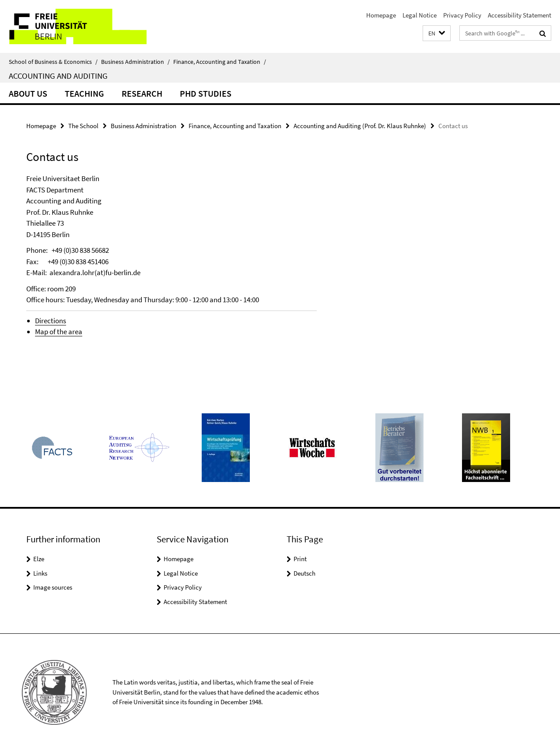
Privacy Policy (462, 15)
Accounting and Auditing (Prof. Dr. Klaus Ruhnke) (360, 126)
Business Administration (135, 62)
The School (83, 126)
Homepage (381, 15)
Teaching (84, 93)
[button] (437, 33)
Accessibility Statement (520, 15)
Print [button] (300, 559)
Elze (39, 559)
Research (142, 93)
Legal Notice (420, 15)
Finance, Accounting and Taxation (220, 62)
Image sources (53, 587)
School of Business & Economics (53, 62)
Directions (51, 321)
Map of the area (59, 332)
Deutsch (304, 573)
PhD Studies (206, 93)
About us (28, 93)
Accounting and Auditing (58, 76)
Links (40, 573)
